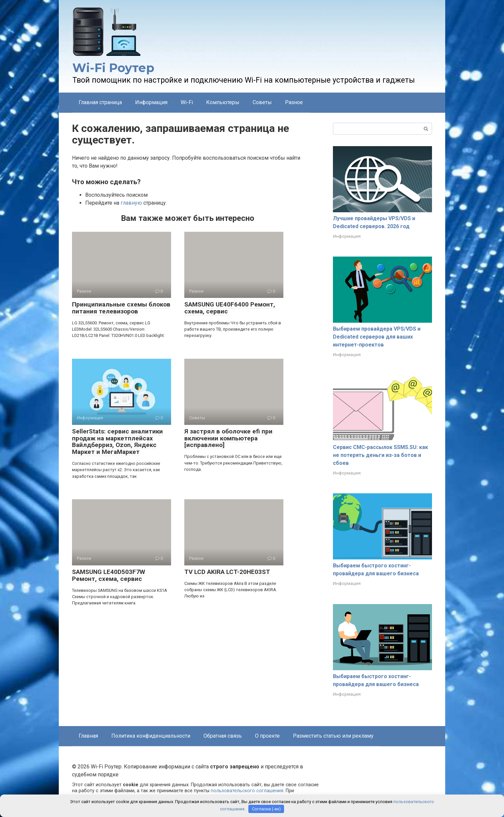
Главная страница (100, 102)
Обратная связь (223, 736)
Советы (262, 102)
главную (131, 203)
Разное (294, 102)
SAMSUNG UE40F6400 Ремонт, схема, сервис (230, 308)
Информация (151, 102)
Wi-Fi (187, 102)
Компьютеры (223, 102)
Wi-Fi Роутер (113, 68)
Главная (88, 736)
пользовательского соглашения (247, 791)
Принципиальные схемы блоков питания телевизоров (121, 308)
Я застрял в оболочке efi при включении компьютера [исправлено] (228, 438)
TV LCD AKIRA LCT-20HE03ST (227, 572)
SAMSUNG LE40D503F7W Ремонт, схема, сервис (108, 575)
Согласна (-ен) (266, 809)
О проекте (267, 736)
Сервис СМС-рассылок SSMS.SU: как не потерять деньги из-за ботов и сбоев (380, 455)
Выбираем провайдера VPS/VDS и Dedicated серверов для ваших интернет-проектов (377, 337)
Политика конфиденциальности (151, 736)
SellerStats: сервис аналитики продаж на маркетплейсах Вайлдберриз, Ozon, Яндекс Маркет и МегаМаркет (117, 442)
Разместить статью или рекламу (333, 736)
